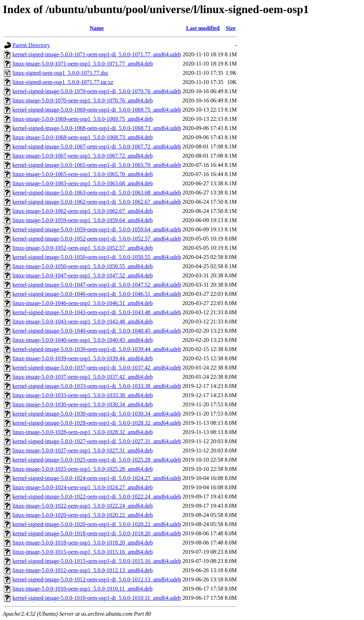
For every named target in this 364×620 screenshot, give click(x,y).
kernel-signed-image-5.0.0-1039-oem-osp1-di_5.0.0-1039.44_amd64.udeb (97, 349)
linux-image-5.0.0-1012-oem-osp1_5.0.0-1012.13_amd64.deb (83, 570)
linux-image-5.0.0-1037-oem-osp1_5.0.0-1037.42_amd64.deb (83, 377)
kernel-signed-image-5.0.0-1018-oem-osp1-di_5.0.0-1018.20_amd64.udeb (97, 533)
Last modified (203, 28)
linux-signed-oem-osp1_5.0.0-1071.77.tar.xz (63, 82)
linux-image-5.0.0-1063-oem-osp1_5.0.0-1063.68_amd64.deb (83, 183)
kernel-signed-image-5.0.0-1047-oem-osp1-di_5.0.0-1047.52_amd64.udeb (97, 285)
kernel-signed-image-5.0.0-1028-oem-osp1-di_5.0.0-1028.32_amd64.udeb (97, 423)
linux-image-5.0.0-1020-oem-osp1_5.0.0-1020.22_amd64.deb (83, 515)
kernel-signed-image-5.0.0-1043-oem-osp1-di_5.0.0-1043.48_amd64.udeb (97, 312)
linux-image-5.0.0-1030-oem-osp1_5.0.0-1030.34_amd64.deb (83, 404)
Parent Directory (31, 45)
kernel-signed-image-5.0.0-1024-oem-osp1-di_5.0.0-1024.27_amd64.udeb (97, 478)
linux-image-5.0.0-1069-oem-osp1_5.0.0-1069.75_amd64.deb (83, 119)
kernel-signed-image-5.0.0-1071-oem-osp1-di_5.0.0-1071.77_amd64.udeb (97, 54)
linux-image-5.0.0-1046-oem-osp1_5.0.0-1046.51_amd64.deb (83, 303)
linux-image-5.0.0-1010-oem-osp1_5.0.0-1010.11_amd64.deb (83, 589)
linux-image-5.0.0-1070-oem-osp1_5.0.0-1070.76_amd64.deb (83, 100)
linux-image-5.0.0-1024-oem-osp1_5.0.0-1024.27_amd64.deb (83, 487)
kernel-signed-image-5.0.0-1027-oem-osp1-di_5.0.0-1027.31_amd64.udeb (97, 441)
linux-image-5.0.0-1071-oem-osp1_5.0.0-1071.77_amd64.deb (83, 64)
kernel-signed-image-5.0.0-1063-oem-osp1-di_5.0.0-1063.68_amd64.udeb (97, 193)
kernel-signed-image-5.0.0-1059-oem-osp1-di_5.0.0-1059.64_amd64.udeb (97, 229)
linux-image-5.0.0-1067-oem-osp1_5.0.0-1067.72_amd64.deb (83, 156)
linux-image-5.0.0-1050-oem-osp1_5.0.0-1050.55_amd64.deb (83, 266)
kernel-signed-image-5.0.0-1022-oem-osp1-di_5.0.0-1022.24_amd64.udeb (97, 497)
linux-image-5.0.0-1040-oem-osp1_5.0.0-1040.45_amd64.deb (83, 340)
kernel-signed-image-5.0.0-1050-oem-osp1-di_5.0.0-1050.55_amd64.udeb (97, 257)
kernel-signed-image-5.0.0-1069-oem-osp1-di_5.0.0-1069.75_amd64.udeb (97, 110)
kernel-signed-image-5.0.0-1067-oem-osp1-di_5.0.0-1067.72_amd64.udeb (97, 146)
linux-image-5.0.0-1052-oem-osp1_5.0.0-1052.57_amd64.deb (83, 248)
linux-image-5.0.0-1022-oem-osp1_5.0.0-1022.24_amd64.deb (83, 506)
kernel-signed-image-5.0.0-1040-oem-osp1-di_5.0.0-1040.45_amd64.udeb (97, 331)
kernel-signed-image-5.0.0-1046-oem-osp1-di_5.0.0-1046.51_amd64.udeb (97, 294)
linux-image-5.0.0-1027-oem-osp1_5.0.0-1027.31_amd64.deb (83, 450)
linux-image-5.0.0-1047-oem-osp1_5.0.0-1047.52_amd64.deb (83, 275)
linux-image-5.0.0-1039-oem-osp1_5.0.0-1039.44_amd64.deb (83, 358)
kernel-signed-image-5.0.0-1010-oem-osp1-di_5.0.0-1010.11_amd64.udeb (97, 598)
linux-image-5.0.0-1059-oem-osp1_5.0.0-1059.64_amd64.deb (83, 220)
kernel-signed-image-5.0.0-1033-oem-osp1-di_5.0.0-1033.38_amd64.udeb (97, 386)
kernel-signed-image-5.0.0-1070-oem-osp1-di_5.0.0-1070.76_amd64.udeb (97, 91)
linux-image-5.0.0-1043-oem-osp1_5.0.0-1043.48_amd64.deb (83, 322)
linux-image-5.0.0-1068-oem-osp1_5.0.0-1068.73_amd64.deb (83, 137)
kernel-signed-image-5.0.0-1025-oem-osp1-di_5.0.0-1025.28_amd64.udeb (97, 460)
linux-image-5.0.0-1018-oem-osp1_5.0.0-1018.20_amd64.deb (83, 543)
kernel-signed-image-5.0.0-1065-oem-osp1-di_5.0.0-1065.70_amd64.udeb (97, 165)
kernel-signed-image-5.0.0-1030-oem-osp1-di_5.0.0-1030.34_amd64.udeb (97, 414)
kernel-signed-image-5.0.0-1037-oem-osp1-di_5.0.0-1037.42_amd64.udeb (97, 368)
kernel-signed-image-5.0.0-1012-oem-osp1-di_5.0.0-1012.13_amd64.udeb (97, 579)
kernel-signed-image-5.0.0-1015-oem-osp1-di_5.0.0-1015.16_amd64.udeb (97, 561)
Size (231, 28)
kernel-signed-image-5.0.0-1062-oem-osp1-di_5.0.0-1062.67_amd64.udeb (97, 202)
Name (97, 28)
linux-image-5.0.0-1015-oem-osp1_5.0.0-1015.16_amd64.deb (83, 552)
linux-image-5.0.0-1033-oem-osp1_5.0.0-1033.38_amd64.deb (83, 395)
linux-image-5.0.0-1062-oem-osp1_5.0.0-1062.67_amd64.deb (83, 211)
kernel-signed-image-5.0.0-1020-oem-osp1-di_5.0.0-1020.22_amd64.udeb (97, 524)
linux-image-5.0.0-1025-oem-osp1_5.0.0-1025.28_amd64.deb (83, 469)
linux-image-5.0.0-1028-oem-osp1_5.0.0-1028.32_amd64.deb (83, 432)
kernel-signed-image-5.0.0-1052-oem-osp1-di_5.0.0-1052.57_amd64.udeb (97, 239)
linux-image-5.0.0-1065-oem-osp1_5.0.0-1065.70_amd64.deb (83, 174)
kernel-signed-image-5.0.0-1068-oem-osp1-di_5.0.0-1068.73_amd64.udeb (97, 128)
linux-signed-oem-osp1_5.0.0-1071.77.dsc (60, 73)
